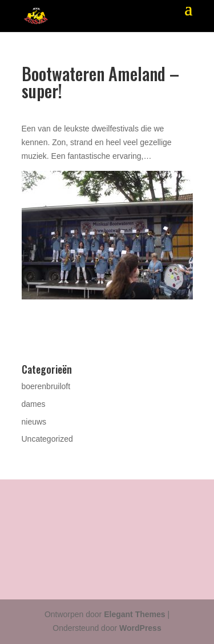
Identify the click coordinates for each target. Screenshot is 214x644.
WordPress (140, 628)
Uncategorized (47, 439)
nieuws (34, 422)
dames (34, 404)
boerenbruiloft (46, 386)
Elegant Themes (134, 614)
